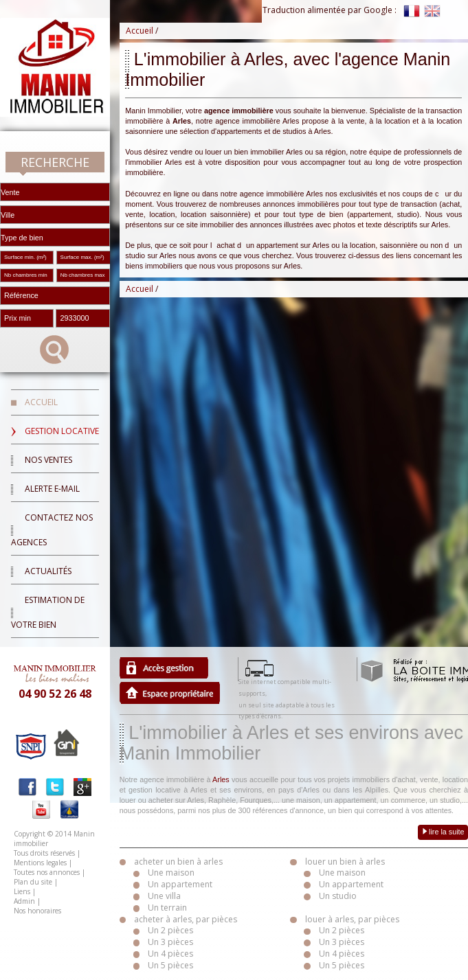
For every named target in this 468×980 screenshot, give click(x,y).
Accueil (41, 402)
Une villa (164, 896)
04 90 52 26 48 (55, 694)
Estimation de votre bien (48, 612)
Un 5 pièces (170, 965)
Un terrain (167, 908)
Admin (24, 901)
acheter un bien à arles (178, 862)
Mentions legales (40, 863)
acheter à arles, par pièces (186, 919)
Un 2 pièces (170, 930)
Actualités (48, 571)
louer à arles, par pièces (352, 919)
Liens (22, 891)
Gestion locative (62, 431)
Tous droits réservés (44, 853)
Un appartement (180, 884)
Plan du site (33, 882)
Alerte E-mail (52, 489)
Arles (221, 779)
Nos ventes (48, 460)
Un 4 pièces (170, 954)
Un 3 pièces (170, 942)
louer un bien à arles (345, 862)
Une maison (171, 873)
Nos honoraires (37, 911)
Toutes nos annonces (47, 872)
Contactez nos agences (52, 530)
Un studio (338, 896)
